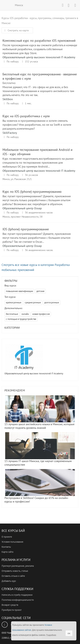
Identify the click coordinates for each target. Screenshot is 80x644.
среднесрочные (33, 302)
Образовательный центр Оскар (22, 208)
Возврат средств (10, 605)
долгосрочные (52, 302)
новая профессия (41, 314)
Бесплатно (9, 83)
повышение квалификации (19, 291)
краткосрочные (14, 302)
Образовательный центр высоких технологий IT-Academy (39, 57)
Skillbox (8, 99)
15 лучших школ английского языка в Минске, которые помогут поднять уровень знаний (40, 412)
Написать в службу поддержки (17, 595)
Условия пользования (12, 542)
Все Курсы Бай (13, 531)
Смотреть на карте (16, 30)
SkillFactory (10, 133)
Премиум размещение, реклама (18, 566)
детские (40, 291)
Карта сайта (7, 552)
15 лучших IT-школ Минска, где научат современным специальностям (40, 449)
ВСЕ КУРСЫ (5, 5)
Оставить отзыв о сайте (13, 576)
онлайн (25, 314)
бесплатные (12, 314)
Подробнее (51, 635)
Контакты (6, 547)
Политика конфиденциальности (18, 600)
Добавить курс (9, 581)
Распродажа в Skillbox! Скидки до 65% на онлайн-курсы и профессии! (40, 486)
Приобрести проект (12, 610)
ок (69, 633)
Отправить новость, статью (15, 571)
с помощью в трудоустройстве (21, 319)
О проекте (7, 537)
